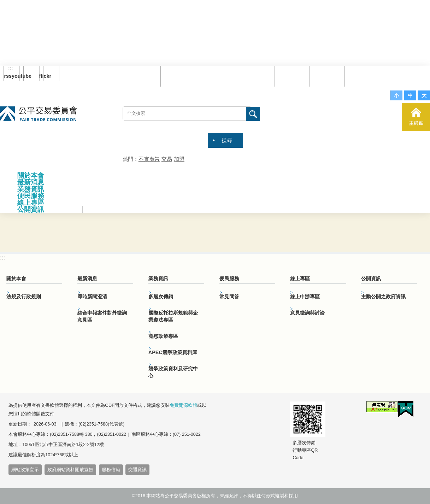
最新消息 (31, 182)
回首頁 (174, 76)
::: (11, 68)
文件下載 (325, 76)
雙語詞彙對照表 (249, 76)
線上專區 (31, 203)
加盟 (179, 159)
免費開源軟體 (183, 405)
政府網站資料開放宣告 (70, 470)
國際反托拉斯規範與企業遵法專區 (173, 316)
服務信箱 (360, 76)
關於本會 (31, 175)
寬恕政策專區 (163, 336)
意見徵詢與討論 (307, 313)
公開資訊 (31, 209)
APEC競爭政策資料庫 (173, 352)
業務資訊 (31, 189)
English (116, 74)
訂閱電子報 (81, 74)
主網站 (416, 117)
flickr (47, 76)
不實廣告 (149, 159)
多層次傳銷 (161, 297)
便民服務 (31, 196)
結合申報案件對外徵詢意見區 (102, 316)
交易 (167, 159)
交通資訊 (137, 470)
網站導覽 (207, 76)
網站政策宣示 (25, 470)
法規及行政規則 (24, 297)
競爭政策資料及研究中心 (173, 372)
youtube (27, 76)
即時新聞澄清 (92, 297)
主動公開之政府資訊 (383, 297)
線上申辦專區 (305, 297)
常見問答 (290, 76)
